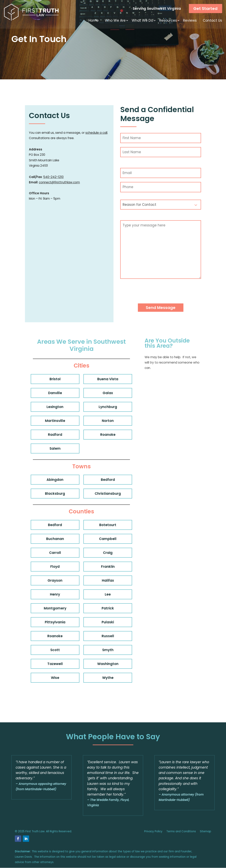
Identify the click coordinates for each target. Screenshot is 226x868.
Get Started (205, 9)
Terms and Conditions (181, 831)
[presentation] (150, 294)
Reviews (190, 20)
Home (94, 20)
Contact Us (212, 20)
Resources (168, 20)
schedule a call (96, 133)
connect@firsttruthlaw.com (59, 182)
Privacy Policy (153, 831)
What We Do (142, 20)
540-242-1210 (53, 177)
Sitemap (205, 831)
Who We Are (115, 20)
